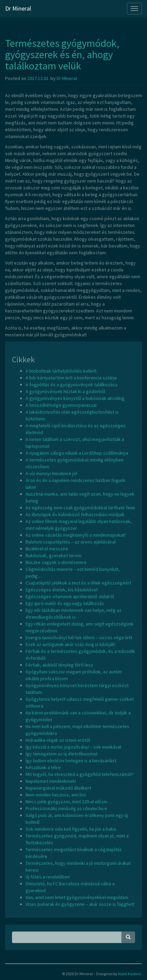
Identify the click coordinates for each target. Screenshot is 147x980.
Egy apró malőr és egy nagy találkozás (65, 603)
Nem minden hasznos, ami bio (56, 795)
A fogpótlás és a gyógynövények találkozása (71, 385)
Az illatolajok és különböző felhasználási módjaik (75, 514)
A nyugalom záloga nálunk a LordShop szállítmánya (77, 453)
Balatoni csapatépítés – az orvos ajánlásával (71, 542)
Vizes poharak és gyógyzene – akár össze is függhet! (80, 904)
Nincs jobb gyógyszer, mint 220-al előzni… (69, 802)
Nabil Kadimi (129, 974)
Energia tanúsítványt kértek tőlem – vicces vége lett (79, 637)
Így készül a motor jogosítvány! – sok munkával (73, 747)
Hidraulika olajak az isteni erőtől (58, 740)
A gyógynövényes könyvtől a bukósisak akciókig (75, 398)
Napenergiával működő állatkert (58, 788)
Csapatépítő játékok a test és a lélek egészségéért (78, 583)
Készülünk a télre (43, 767)
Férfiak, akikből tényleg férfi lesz (59, 665)
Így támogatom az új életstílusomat (62, 754)
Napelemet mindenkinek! (51, 781)
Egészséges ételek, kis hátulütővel (62, 590)
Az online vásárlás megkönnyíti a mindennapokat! (76, 535)
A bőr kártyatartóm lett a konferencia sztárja (71, 378)
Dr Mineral (18, 8)
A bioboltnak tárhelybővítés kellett (61, 371)
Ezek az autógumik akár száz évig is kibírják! (70, 644)
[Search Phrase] (67, 937)
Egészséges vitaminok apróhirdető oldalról (70, 596)
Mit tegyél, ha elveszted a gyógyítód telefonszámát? (80, 774)
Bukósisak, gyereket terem (54, 555)
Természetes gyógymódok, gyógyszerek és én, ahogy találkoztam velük (62, 54)
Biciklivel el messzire (47, 549)
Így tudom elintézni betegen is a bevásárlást (71, 761)
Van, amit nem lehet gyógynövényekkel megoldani (77, 897)
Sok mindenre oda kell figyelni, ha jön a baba (71, 829)
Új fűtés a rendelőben (48, 877)
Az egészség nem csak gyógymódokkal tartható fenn (80, 508)
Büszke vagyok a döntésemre (56, 562)
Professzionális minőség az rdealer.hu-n (66, 808)
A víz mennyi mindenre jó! (51, 473)
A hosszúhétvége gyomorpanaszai (61, 405)
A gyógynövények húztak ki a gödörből (65, 391)
